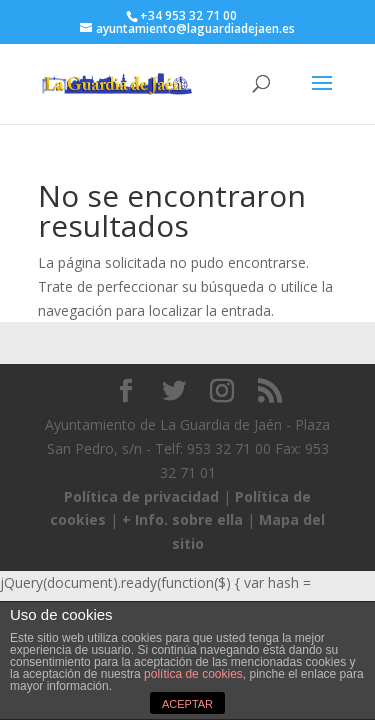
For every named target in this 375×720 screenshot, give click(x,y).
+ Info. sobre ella (182, 519)
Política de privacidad (141, 496)
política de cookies (193, 674)
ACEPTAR (187, 704)
